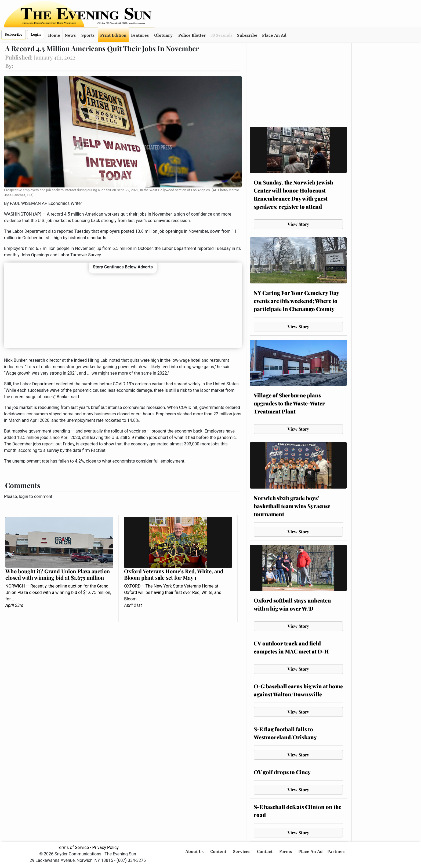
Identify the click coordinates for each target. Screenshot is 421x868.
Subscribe (14, 34)
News (70, 35)
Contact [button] (265, 852)
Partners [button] (337, 852)
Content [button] (219, 852)
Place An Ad (274, 35)
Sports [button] (88, 35)
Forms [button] (286, 852)
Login (36, 34)
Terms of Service (73, 847)
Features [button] (140, 35)
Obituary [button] (163, 35)
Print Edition (113, 35)
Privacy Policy (105, 847)
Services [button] (242, 852)
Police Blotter (192, 35)
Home (54, 35)
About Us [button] (195, 852)
